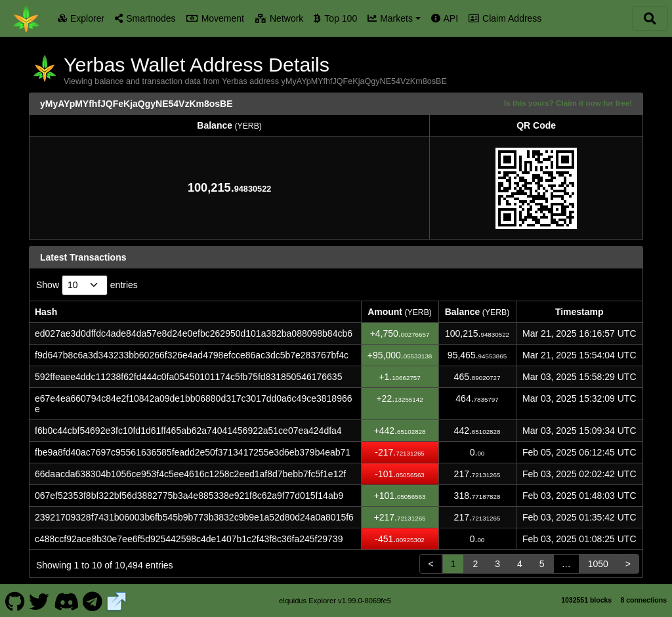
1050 (598, 564)
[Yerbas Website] (117, 600)
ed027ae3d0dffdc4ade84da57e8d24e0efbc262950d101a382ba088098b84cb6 (194, 333)
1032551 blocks (586, 600)
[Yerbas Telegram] (93, 600)
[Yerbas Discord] (66, 600)
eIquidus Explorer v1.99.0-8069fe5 (335, 601)
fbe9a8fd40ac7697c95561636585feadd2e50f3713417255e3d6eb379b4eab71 (193, 452)
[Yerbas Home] (26, 18)
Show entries (87, 285)
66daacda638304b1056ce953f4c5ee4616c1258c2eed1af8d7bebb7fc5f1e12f (190, 474)
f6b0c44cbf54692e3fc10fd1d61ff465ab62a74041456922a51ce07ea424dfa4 (188, 431)
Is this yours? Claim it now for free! (568, 103)
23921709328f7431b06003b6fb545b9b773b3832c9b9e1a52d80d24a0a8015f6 (194, 517)
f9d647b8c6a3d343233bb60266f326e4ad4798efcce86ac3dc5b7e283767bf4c (192, 355)
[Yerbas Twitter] (39, 600)
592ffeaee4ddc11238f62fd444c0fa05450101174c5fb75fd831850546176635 (188, 377)
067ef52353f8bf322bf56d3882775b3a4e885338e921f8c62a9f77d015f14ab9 (189, 496)
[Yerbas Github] (15, 600)
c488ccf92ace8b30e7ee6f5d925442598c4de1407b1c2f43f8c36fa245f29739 (189, 539)
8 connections (643, 600)
